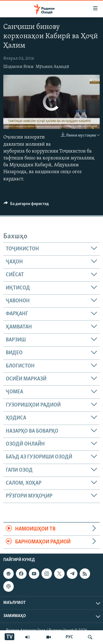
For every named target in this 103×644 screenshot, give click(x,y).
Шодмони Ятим (18, 67)
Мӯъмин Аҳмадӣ (52, 67)
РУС (69, 637)
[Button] (26, 205)
